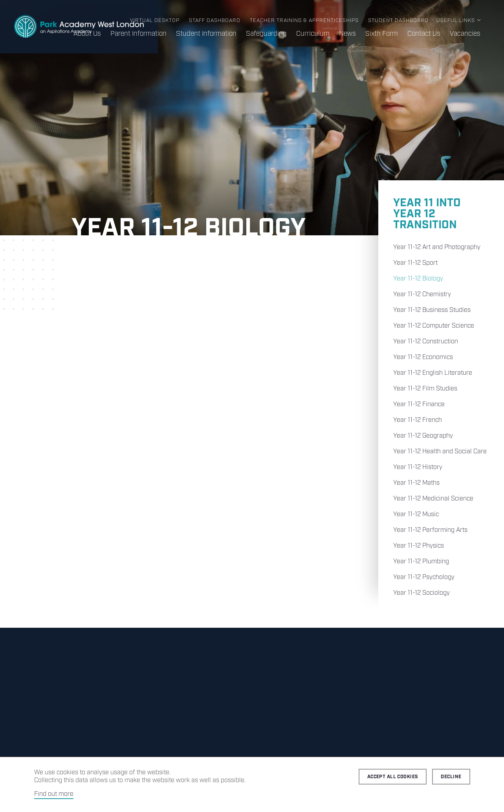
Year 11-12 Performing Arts (430, 530)
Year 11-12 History (418, 467)
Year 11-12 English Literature (433, 373)
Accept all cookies (393, 777)
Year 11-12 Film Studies (425, 389)
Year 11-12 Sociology (422, 593)
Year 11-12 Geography (423, 436)
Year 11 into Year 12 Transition (427, 214)
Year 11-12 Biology (418, 279)
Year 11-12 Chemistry (422, 294)
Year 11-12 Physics (419, 546)
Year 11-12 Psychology (424, 577)
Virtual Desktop (155, 21)
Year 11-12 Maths (416, 483)
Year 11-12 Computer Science (434, 326)
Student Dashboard (398, 21)
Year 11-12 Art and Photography (437, 247)
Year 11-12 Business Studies (432, 310)
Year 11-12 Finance (419, 404)
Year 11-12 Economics (423, 357)
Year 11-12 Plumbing (421, 562)
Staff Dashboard (215, 21)
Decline (451, 777)
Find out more (54, 794)
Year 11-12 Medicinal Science (433, 499)
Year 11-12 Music (416, 514)
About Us (87, 34)
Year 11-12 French (418, 420)
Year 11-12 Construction (426, 342)
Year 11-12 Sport (415, 263)
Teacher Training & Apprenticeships (304, 21)
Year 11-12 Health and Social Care (440, 452)
